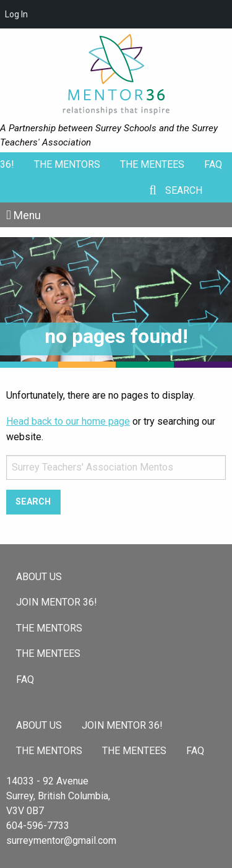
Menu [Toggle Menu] (27, 215)
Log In (16, 14)
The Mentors (67, 164)
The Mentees (152, 164)
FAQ (213, 164)
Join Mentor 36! (57, 602)
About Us (39, 577)
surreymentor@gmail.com (61, 840)
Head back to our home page (68, 421)
